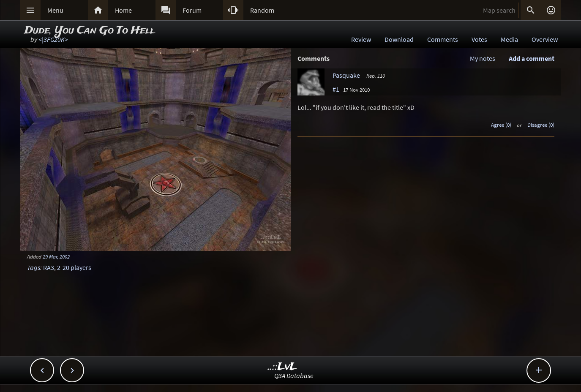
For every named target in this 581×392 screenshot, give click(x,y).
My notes (483, 58)
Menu (55, 10)
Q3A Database (294, 376)
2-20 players (74, 267)
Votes (479, 39)
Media (509, 39)
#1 (336, 89)
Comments (443, 39)
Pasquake (346, 75)
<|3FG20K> (53, 39)
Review (361, 39)
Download (399, 39)
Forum (192, 10)
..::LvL (282, 367)
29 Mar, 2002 (56, 256)
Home (123, 10)
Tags (34, 267)
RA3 (49, 267)
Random (262, 10)
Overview (545, 39)
